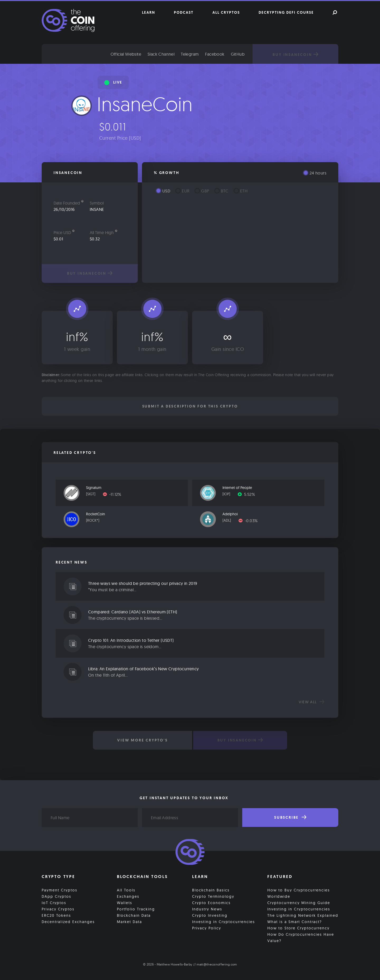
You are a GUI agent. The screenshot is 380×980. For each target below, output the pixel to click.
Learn (149, 12)
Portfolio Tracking (136, 909)
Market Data (129, 922)
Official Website (126, 54)
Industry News (207, 909)
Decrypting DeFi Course (286, 12)
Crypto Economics (211, 903)
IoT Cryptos (54, 903)
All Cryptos (226, 12)
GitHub (238, 54)
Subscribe (290, 817)
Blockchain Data (134, 915)
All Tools (126, 890)
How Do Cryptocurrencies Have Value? (301, 938)
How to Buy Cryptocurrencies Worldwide (299, 893)
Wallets (125, 903)
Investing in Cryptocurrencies (224, 922)
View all (312, 702)
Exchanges (128, 896)
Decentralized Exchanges (68, 922)
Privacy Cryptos (58, 909)
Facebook (215, 54)
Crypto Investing (210, 915)
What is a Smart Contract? (295, 922)
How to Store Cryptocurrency (298, 928)
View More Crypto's (142, 740)
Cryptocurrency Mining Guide (299, 903)
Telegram (190, 54)
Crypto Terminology (213, 896)
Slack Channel (161, 54)
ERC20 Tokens (56, 915)
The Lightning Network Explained (303, 915)
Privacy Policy (207, 928)
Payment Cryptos (60, 890)
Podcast (184, 12)
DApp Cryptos (56, 896)
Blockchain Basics (211, 890)
